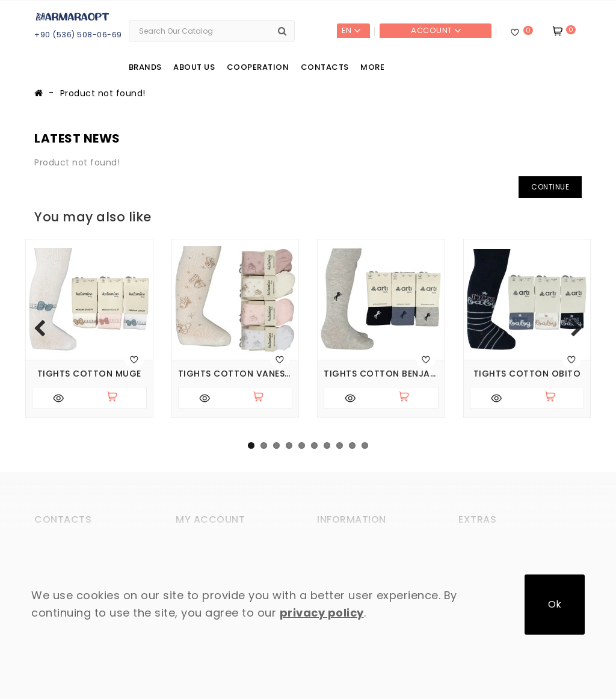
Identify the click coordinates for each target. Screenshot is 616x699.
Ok (555, 604)
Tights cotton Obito (527, 374)
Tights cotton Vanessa (236, 374)
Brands (145, 67)
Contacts (325, 67)
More (372, 67)
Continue (550, 187)
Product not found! (103, 93)
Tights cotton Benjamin (381, 374)
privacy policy (322, 613)
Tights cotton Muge (89, 374)
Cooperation (258, 67)
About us (194, 67)
